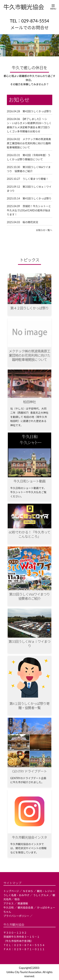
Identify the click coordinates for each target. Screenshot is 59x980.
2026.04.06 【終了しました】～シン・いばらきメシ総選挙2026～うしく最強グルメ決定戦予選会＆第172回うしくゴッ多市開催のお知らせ (29, 125)
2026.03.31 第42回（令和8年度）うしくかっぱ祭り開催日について (29, 157)
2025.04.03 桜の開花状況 (23, 222)
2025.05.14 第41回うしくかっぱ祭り (29, 199)
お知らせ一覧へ (44, 230)
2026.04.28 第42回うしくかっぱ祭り (29, 111)
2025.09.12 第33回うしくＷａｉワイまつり (29, 189)
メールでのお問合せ (29, 28)
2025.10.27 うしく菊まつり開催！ (28, 179)
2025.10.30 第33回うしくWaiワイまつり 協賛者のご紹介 (29, 169)
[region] (29, 45)
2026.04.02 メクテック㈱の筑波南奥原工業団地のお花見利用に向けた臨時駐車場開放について (29, 143)
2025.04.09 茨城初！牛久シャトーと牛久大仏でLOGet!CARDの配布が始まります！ (29, 210)
